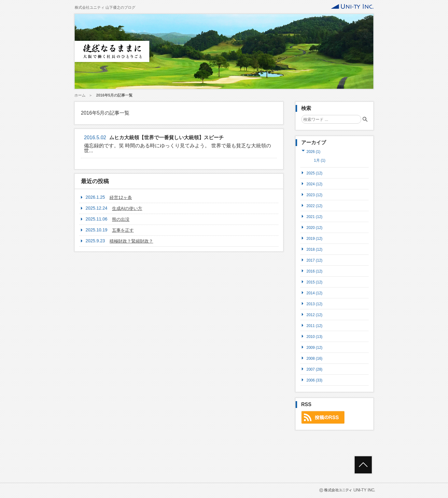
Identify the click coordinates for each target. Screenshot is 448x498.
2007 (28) (314, 369)
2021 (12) (314, 217)
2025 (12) (314, 173)
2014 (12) (314, 293)
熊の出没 (121, 219)
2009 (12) (314, 347)
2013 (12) (314, 304)
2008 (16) (314, 358)
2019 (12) (314, 238)
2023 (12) (314, 195)
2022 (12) (314, 206)
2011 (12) (314, 326)
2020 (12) (314, 228)
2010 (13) (314, 337)
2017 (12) (314, 260)
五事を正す (123, 230)
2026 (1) (313, 152)
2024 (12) (314, 184)
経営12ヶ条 (121, 197)
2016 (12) (314, 271)
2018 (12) (314, 249)
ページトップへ (363, 465)
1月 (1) (320, 160)
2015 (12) (314, 282)
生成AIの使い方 (127, 208)
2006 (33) (314, 380)
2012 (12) (314, 315)
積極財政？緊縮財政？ (131, 241)
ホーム (80, 95)
